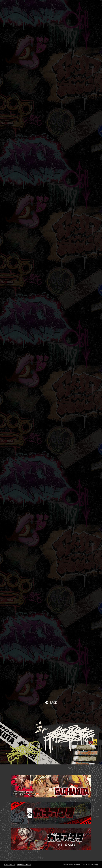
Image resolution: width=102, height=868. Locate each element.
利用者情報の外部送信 (24, 865)
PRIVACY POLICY (9, 865)
